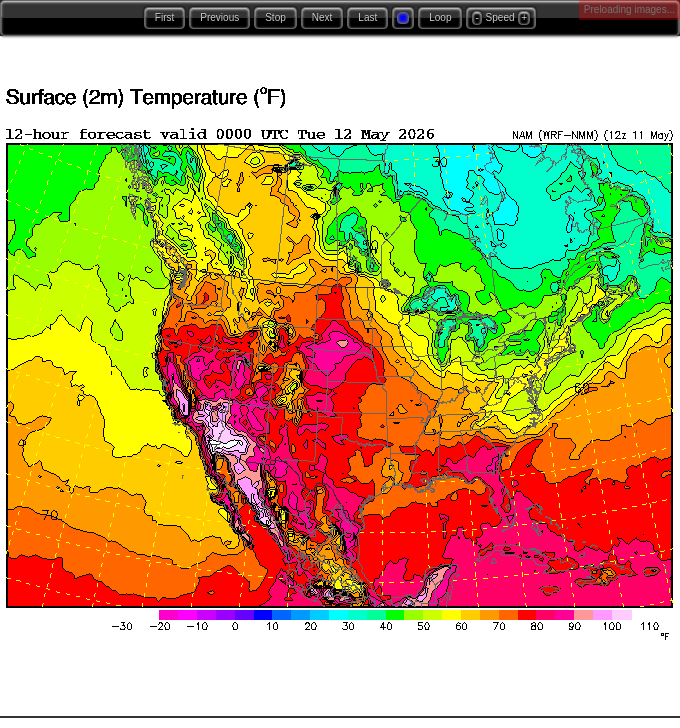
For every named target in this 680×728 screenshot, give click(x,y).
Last (367, 17)
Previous (219, 17)
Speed (500, 17)
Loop (440, 17)
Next (322, 17)
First (164, 17)
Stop (275, 17)
